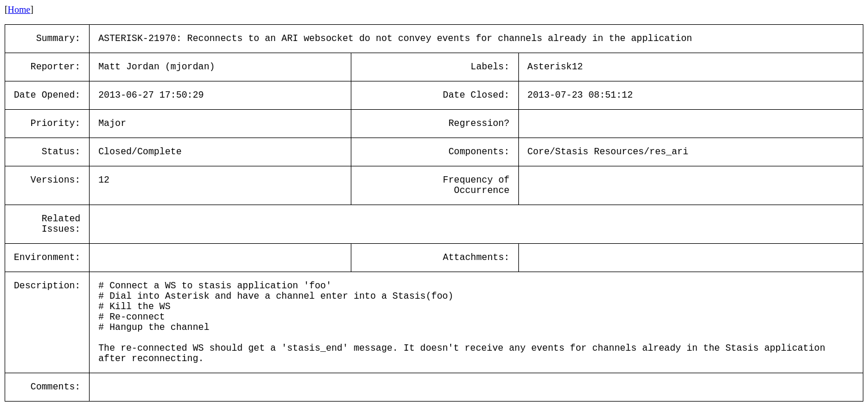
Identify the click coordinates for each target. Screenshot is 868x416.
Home (19, 10)
